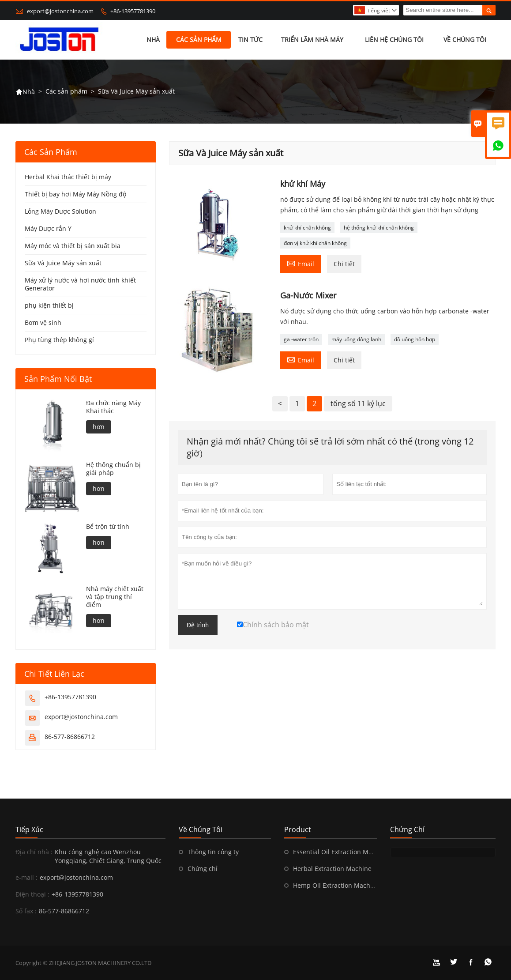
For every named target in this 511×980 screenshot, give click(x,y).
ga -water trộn (301, 339)
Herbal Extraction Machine (332, 869)
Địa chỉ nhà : (34, 852)
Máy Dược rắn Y (48, 228)
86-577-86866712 (70, 737)
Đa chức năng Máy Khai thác (113, 407)
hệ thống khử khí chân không (379, 228)
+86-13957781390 (133, 11)
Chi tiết (344, 264)
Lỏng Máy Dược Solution (60, 211)
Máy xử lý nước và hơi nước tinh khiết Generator (80, 284)
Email (301, 263)
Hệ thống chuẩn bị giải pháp (113, 469)
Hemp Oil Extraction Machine (336, 885)
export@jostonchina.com (60, 11)
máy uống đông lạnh (356, 339)
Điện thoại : (32, 894)
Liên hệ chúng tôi (394, 40)
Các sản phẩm (199, 40)
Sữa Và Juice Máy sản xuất (63, 263)
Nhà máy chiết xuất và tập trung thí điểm (115, 597)
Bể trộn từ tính (108, 527)
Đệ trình (198, 625)
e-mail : (26, 877)
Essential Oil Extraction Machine (341, 852)
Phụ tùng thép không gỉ (59, 340)
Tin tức (250, 40)
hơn (99, 427)
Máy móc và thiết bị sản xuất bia (73, 246)
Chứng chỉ (203, 869)
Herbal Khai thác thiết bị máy (68, 177)
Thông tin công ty (213, 852)
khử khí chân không (307, 228)
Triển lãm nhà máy (312, 40)
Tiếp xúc (29, 829)
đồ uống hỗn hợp (415, 339)
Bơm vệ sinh (43, 322)
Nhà (153, 40)
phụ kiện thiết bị (49, 305)
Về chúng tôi (465, 40)
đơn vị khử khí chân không (315, 243)
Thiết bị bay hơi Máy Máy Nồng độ (75, 194)
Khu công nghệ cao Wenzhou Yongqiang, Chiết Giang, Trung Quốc (108, 856)
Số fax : (26, 911)
